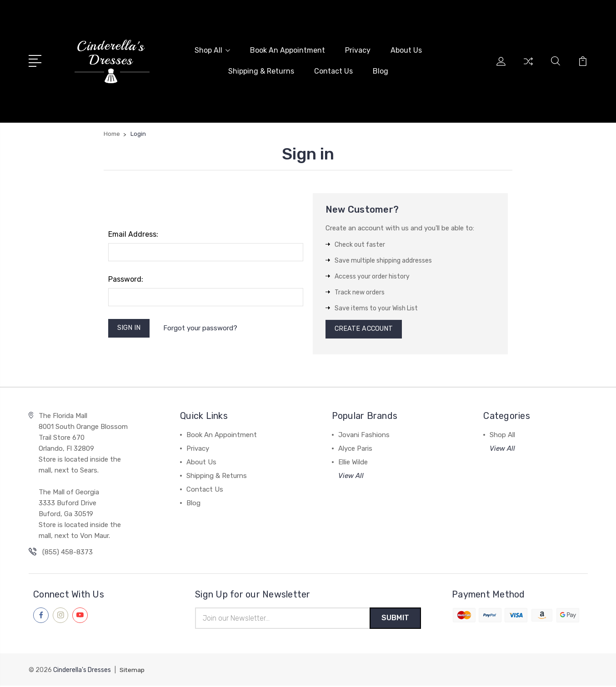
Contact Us (333, 71)
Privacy (358, 50)
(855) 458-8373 (68, 553)
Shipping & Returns (261, 71)
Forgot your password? (202, 328)
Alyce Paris (355, 449)
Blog (381, 71)
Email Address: (133, 233)
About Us (406, 50)
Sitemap (132, 671)
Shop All (212, 50)
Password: (126, 278)
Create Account (365, 329)
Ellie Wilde (353, 463)
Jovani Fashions (364, 435)
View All (351, 476)
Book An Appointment (288, 50)
